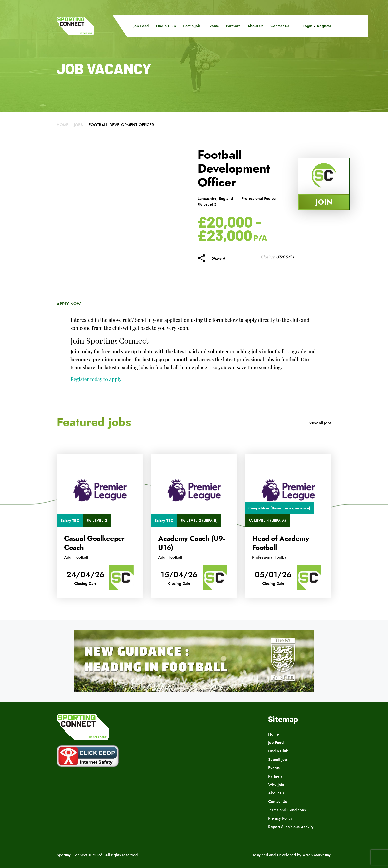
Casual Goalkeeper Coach (94, 543)
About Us (255, 26)
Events (213, 26)
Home (62, 125)
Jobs (78, 125)
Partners (233, 26)
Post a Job (192, 26)
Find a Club (166, 26)
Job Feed (141, 26)
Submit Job (278, 759)
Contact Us (280, 26)
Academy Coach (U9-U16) (191, 543)
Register (324, 26)
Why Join (276, 785)
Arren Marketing (317, 855)
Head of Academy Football (280, 543)
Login (307, 26)
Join (324, 202)
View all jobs (320, 423)
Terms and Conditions (287, 810)
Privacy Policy (280, 818)
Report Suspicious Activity (291, 827)
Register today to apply (96, 379)
